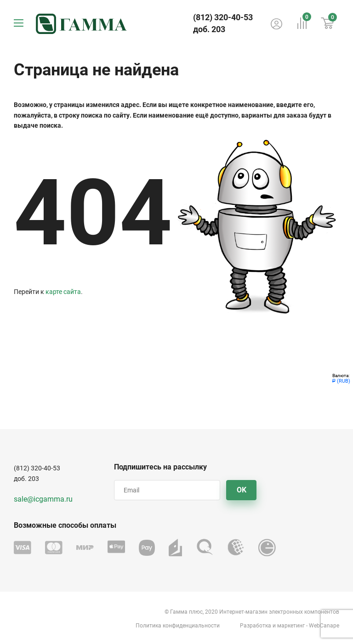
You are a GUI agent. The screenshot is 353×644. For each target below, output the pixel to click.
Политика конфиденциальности (178, 626)
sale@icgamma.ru (43, 499)
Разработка (256, 626)
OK (242, 490)
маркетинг (291, 626)
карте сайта (63, 292)
